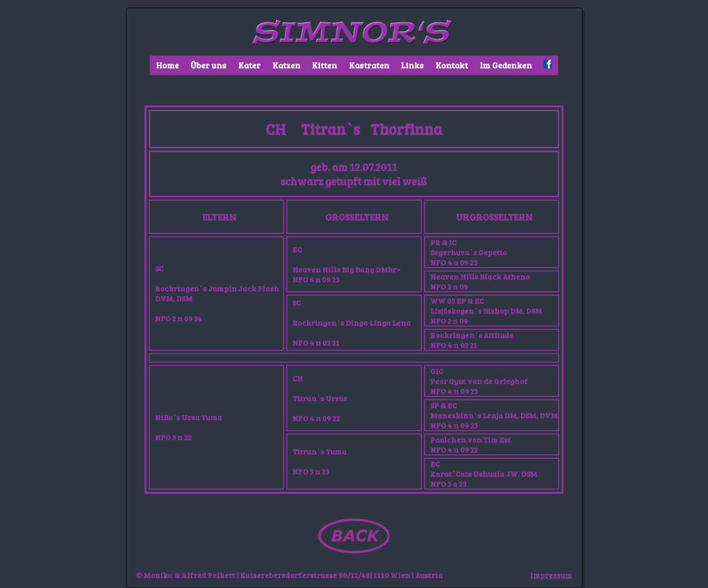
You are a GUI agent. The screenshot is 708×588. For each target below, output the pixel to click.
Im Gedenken (506, 65)
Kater (249, 65)
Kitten (325, 65)
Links (412, 65)
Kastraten (369, 65)
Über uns (208, 65)
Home (167, 65)
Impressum (551, 575)
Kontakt (452, 65)
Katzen (286, 65)
